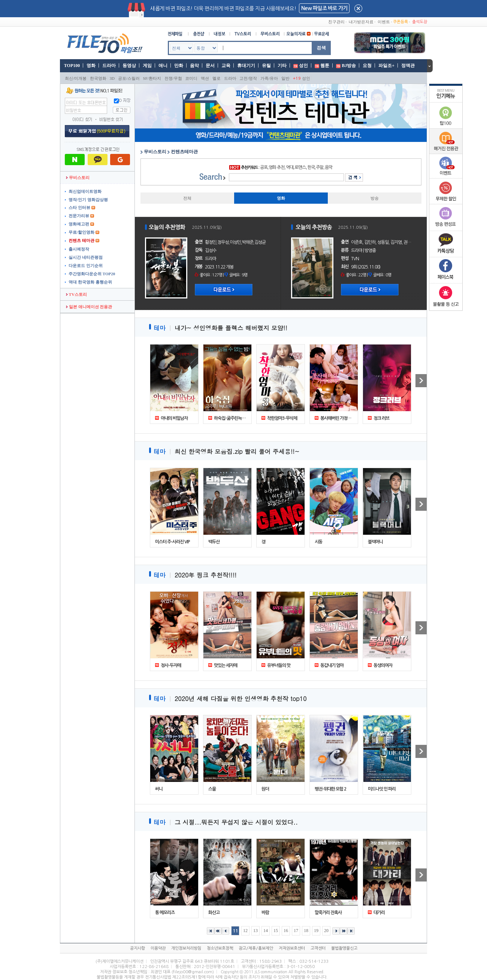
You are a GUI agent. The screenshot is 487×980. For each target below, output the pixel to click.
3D (112, 78)
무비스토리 (78, 178)
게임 (147, 66)
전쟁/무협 (173, 78)
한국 (311, 167)
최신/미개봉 (76, 78)
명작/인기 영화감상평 (88, 200)
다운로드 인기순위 (86, 266)
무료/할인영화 (81, 232)
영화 (91, 66)
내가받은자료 (361, 22)
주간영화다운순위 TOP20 (92, 274)
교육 (226, 66)
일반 (285, 78)
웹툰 (325, 66)
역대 (290, 167)
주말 (320, 167)
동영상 (129, 66)
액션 (205, 78)
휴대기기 (246, 66)
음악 (194, 66)
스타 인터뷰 (79, 207)
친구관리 (336, 22)
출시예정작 (79, 249)
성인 (303, 66)
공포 (264, 167)
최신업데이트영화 (85, 191)
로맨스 (300, 167)
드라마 (109, 66)
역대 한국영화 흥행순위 (90, 282)
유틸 (266, 66)
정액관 (408, 66)
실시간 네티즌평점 (86, 257)
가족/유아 (269, 78)
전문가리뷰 (79, 216)
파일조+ (386, 66)
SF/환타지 (152, 78)
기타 (282, 66)
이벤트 (384, 22)
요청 (367, 66)
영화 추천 (276, 167)
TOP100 (71, 66)
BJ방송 (349, 66)
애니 (163, 66)
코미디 (191, 78)
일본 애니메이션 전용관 (89, 307)
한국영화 (98, 78)
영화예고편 (79, 224)
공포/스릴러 (129, 78)
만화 (179, 66)
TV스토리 (76, 294)
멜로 (217, 78)
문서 (210, 66)
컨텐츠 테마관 (81, 240)
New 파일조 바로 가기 (324, 8)
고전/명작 (248, 78)
